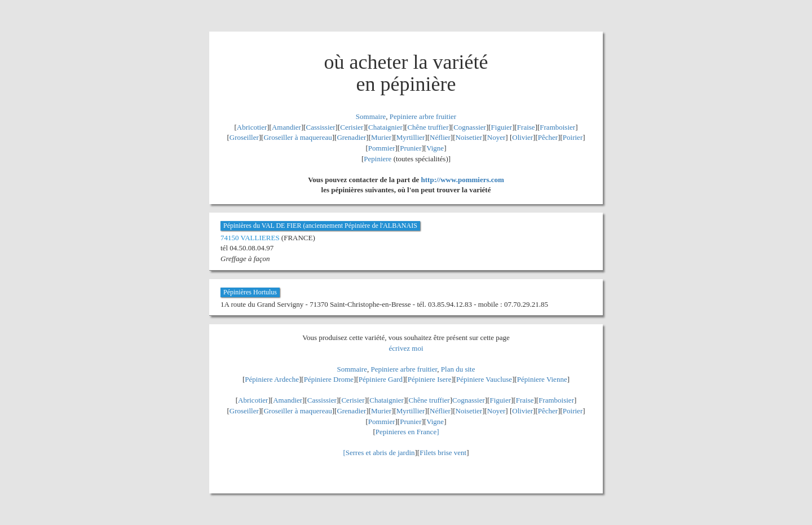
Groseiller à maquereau (297, 137)
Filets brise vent (443, 453)
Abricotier (252, 127)
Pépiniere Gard (381, 379)
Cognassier (470, 127)
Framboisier (557, 127)
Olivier (522, 137)
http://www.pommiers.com (463, 180)
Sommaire (371, 116)
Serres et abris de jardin (380, 453)
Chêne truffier (428, 127)
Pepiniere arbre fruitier (423, 116)
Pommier (382, 148)
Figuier (502, 127)
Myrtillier (411, 137)
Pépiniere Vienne (542, 379)
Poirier (573, 137)
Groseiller (244, 137)
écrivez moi (406, 348)
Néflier (440, 137)
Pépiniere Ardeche (272, 379)
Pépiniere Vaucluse (484, 379)
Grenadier (351, 137)
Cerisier (352, 127)
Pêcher (548, 137)
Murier (381, 137)
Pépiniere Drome (329, 379)
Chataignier (385, 127)
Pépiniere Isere (430, 379)
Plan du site (458, 369)
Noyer (497, 137)
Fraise (526, 127)
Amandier (286, 127)
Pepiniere (378, 159)
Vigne (435, 148)
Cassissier (321, 127)
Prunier (411, 148)
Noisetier (469, 137)
